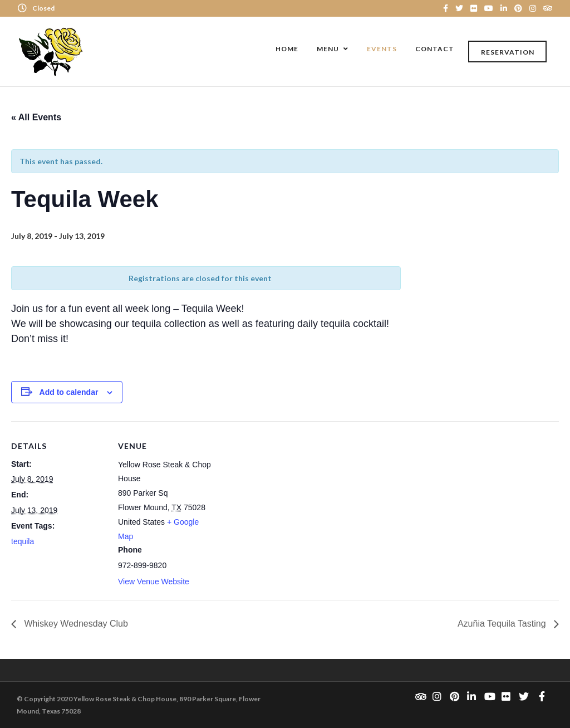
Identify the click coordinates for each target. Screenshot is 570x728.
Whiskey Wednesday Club (75, 624)
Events (382, 49)
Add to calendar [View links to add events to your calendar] (69, 392)
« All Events (36, 117)
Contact (435, 49)
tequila (23, 541)
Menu (328, 49)
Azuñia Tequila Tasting (503, 624)
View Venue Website (154, 582)
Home (287, 49)
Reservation (508, 52)
